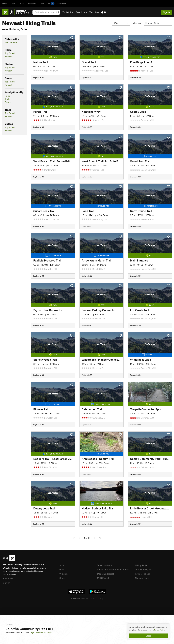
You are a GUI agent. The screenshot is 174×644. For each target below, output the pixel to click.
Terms (93, 599)
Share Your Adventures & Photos (113, 569)
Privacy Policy (159, 630)
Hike (22, 4)
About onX (8, 579)
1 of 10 (87, 538)
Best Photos (81, 12)
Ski (42, 4)
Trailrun (32, 4)
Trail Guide (68, 12)
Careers (7, 583)
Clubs (62, 578)
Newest (8, 57)
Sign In (166, 12)
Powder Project (142, 574)
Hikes (7, 96)
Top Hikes (94, 12)
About (62, 565)
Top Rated (10, 53)
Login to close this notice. (41, 632)
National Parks (142, 578)
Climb (5, 4)
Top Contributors (105, 565)
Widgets (63, 574)
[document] (148, 632)
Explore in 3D (39, 78)
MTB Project (103, 578)
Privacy (101, 599)
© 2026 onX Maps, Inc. (80, 599)
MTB (14, 4)
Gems (8, 102)
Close (148, 636)
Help (62, 569)
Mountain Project (105, 574)
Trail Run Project (143, 569)
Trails (7, 99)
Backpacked (11, 42)
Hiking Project (142, 565)
